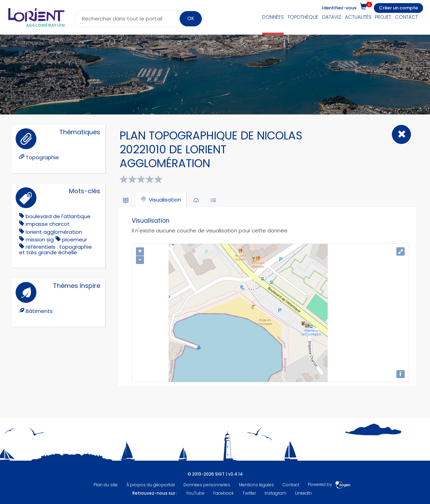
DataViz (332, 17)
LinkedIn (303, 493)
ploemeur (75, 240)
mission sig (40, 240)
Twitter (249, 493)
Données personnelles (207, 485)
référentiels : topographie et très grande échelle (55, 250)
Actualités (358, 17)
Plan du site (106, 485)
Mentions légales (256, 485)
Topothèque (303, 17)
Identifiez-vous (339, 8)
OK (191, 18)
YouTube (195, 493)
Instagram (276, 493)
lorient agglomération (54, 232)
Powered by (329, 485)
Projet (383, 17)
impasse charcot (48, 224)
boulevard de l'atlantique (58, 216)
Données (273, 17)
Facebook (223, 493)
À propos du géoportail (150, 485)
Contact (406, 17)
